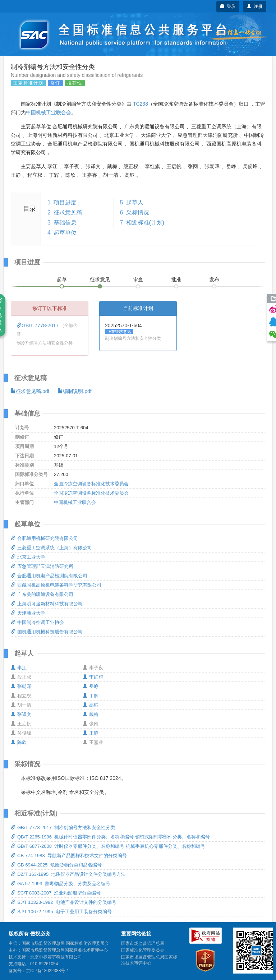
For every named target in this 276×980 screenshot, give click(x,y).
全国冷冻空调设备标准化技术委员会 (91, 484)
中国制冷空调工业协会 (37, 622)
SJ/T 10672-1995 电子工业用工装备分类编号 (61, 912)
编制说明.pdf (75, 391)
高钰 (91, 705)
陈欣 (19, 742)
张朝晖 (21, 686)
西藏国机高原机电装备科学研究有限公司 (56, 585)
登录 (228, 6)
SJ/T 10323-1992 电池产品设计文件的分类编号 (64, 902)
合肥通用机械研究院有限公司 (44, 538)
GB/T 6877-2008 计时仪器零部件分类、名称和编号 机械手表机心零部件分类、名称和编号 (108, 846)
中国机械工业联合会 (49, 112)
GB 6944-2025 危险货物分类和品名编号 (56, 865)
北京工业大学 (28, 557)
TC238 (141, 104)
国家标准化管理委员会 (143, 950)
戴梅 (91, 714)
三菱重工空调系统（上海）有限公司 (51, 548)
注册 (255, 6)
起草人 (135, 202)
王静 (91, 733)
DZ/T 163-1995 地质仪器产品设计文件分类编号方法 (68, 874)
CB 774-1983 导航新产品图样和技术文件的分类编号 (69, 856)
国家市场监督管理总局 (143, 943)
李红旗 (93, 677)
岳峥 (91, 686)
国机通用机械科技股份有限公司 (47, 632)
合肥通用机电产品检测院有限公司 (49, 576)
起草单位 (65, 233)
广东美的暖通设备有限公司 (42, 594)
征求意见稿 (68, 212)
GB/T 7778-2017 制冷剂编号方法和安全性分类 (63, 828)
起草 (62, 279)
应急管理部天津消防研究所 (42, 566)
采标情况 (138, 212)
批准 (176, 279)
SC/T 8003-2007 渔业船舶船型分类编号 (56, 893)
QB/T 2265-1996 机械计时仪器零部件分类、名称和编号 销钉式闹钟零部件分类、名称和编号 (110, 837)
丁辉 (91, 696)
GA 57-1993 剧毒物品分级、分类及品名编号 (61, 884)
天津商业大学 (28, 613)
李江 (19, 668)
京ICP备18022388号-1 (47, 971)
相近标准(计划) (145, 223)
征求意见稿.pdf (30, 391)
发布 (214, 279)
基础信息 (65, 223)
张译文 (21, 714)
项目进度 (65, 202)
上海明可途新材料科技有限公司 (47, 604)
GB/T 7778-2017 (38, 325)
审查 (138, 279)
